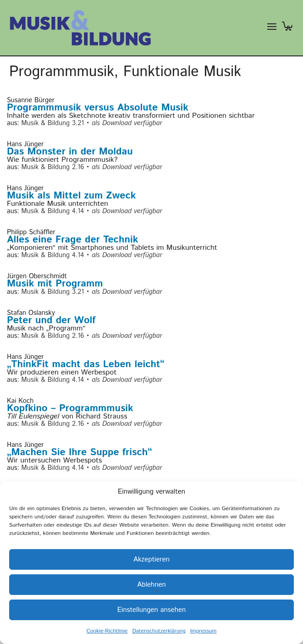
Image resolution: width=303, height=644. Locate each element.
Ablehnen (151, 585)
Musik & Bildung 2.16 (53, 167)
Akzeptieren (151, 559)
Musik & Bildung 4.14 (53, 211)
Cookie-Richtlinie (107, 631)
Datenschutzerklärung (159, 631)
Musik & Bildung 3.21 (53, 123)
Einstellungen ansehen (152, 610)
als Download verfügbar (127, 123)
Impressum (204, 631)
